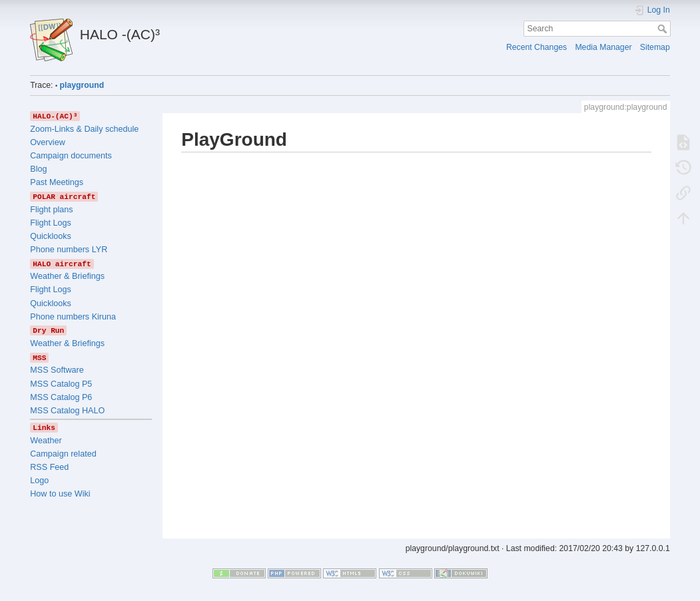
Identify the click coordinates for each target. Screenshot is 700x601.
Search (664, 29)
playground (82, 85)
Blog (38, 169)
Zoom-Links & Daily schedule (84, 129)
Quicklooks (51, 236)
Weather (46, 441)
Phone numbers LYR (69, 250)
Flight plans (51, 210)
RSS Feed (49, 467)
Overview (47, 142)
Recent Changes (536, 47)
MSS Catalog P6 (61, 397)
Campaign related (63, 454)
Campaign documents (71, 156)
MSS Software (57, 370)
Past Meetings (57, 182)
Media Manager (603, 47)
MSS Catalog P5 (61, 384)
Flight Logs (51, 223)
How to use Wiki (60, 494)
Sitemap (655, 47)
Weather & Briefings (67, 276)
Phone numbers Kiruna (73, 317)
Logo (39, 481)
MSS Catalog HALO (67, 411)
